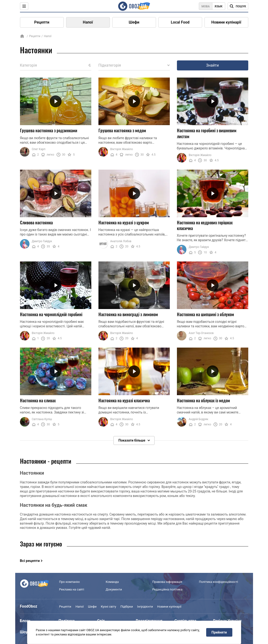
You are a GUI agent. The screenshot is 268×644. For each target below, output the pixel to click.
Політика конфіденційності (219, 582)
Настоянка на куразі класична (124, 400)
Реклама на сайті (72, 589)
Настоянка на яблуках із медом (203, 400)
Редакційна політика (167, 589)
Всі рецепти (30, 561)
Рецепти (42, 22)
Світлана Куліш (42, 419)
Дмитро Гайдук (42, 241)
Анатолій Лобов (121, 241)
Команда (112, 582)
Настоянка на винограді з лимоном (128, 314)
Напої (88, 22)
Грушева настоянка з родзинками (49, 130)
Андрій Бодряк (199, 419)
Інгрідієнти (145, 607)
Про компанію (70, 582)
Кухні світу (108, 607)
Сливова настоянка (36, 222)
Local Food (180, 22)
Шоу (24, 632)
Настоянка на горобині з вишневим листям (207, 133)
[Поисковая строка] (238, 6)
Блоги (25, 621)
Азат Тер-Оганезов (201, 333)
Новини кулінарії (226, 22)
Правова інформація (167, 582)
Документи (114, 589)
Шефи (134, 22)
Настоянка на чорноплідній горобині (51, 314)
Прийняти (219, 632)
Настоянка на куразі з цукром (124, 222)
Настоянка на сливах (38, 400)
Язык (219, 6)
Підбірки (127, 607)
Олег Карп (39, 149)
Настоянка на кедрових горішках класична (205, 225)
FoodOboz (29, 606)
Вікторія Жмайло (122, 149)
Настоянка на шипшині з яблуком (205, 314)
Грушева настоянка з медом (122, 130)
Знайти (213, 65)
